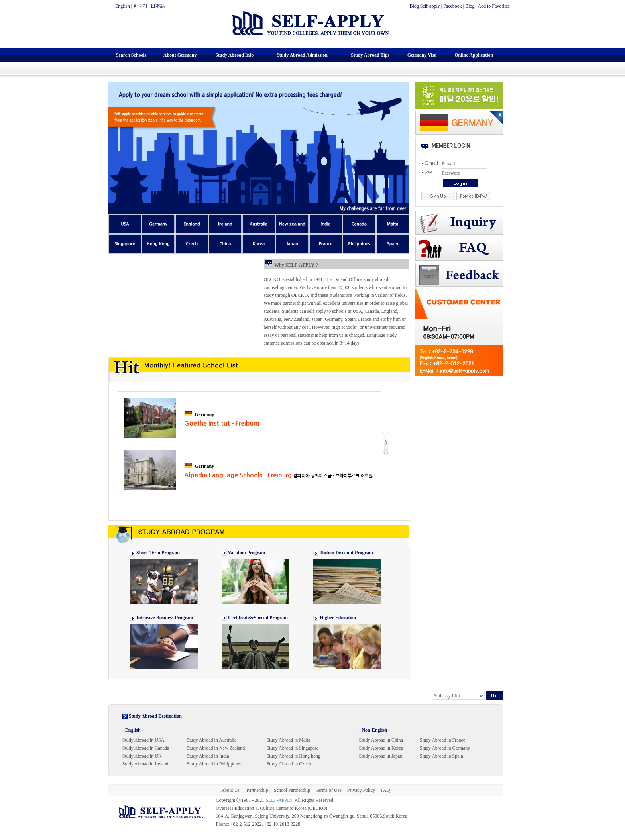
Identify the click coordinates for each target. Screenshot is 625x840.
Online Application (474, 55)
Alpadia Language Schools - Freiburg (278, 475)
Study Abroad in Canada (146, 748)
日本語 (158, 6)
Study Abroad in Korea (381, 748)
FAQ (385, 790)
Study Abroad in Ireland (145, 764)
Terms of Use (328, 790)
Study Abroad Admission (302, 55)
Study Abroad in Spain (441, 756)
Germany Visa (422, 55)
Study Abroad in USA (143, 740)
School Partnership (292, 790)
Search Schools (131, 55)
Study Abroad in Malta (289, 740)
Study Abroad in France (442, 740)
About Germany (180, 55)
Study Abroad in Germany (445, 748)
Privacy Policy (361, 790)
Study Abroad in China (381, 740)
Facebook (453, 6)
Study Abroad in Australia (211, 740)
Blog (470, 6)
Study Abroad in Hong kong (294, 756)
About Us (231, 790)
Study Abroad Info (234, 55)
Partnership (257, 790)
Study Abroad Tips (370, 55)
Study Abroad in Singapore (293, 748)
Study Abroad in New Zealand (216, 748)
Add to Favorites (494, 6)
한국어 (140, 6)
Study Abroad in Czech (289, 764)
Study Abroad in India (208, 756)
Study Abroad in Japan (380, 756)
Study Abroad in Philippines (214, 764)
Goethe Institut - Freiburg (222, 423)
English (123, 6)
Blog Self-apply (425, 6)
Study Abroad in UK (142, 756)
